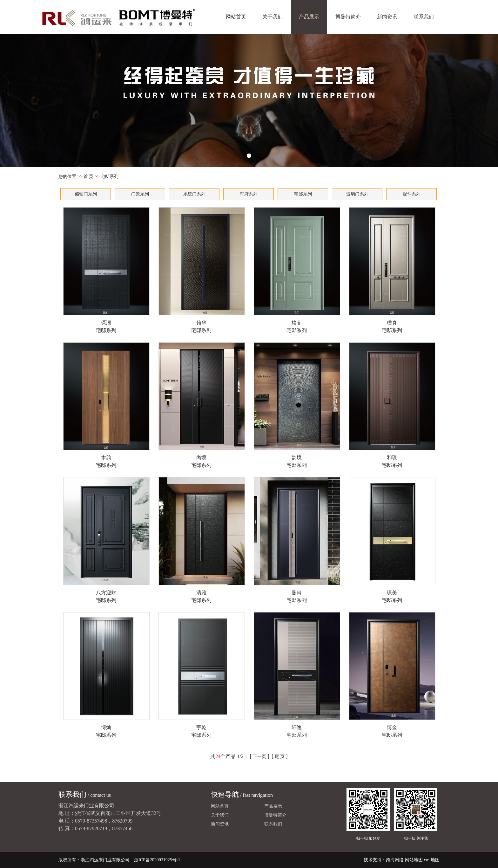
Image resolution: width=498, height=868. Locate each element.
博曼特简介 (348, 17)
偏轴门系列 (86, 194)
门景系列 (140, 194)
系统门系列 (194, 194)
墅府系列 (249, 194)
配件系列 (412, 194)
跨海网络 (395, 860)
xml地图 (432, 860)
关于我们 (273, 17)
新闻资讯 (387, 17)
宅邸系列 (303, 194)
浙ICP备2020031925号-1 (157, 860)
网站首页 (236, 17)
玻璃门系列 (357, 194)
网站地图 (414, 860)
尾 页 (280, 757)
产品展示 (309, 17)
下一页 (259, 757)
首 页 (89, 177)
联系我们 (424, 17)
